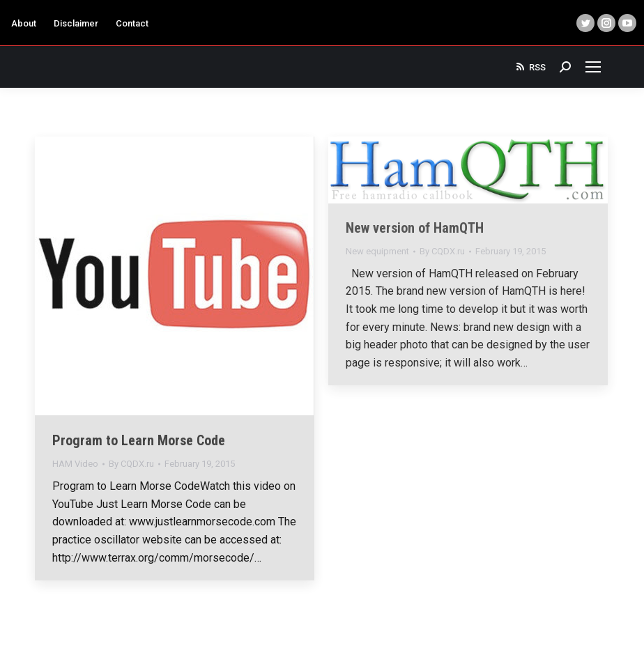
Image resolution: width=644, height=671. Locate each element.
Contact (132, 23)
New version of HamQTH (415, 228)
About (24, 23)
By (131, 464)
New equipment (377, 251)
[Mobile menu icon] (593, 67)
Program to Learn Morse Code (139, 440)
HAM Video (75, 464)
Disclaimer (76, 23)
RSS (530, 67)
